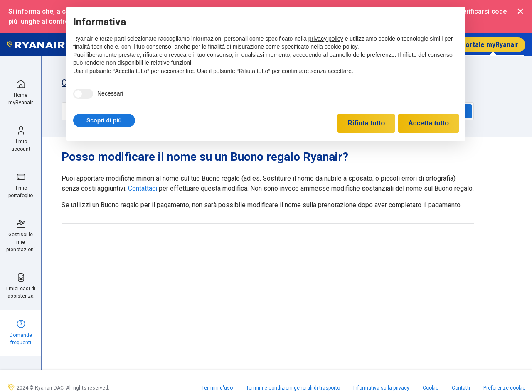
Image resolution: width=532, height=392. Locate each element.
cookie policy (341, 47)
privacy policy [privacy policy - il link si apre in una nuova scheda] (326, 39)
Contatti (461, 388)
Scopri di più (104, 120)
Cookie (431, 388)
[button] (104, 120)
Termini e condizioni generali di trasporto (293, 388)
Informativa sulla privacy (381, 388)
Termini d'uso (217, 388)
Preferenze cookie (504, 388)
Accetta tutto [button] (429, 123)
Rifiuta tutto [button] (366, 123)
